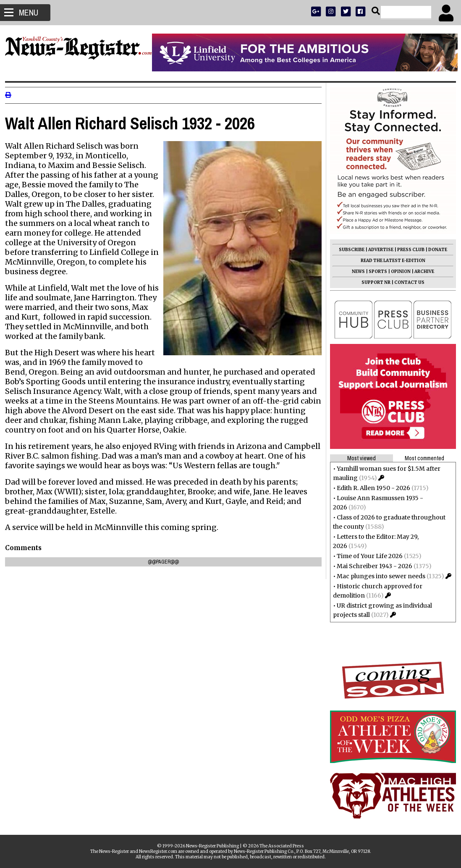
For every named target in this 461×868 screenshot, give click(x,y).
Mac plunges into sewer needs (378, 576)
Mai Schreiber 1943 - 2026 (371, 566)
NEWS (355, 271)
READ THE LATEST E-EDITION (390, 261)
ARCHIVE (421, 271)
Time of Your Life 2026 (366, 556)
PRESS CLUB (407, 250)
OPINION (397, 271)
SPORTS (375, 271)
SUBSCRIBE (348, 250)
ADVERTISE (377, 250)
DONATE (434, 250)
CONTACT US (406, 282)
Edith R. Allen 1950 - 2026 (370, 488)
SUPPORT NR (373, 282)
